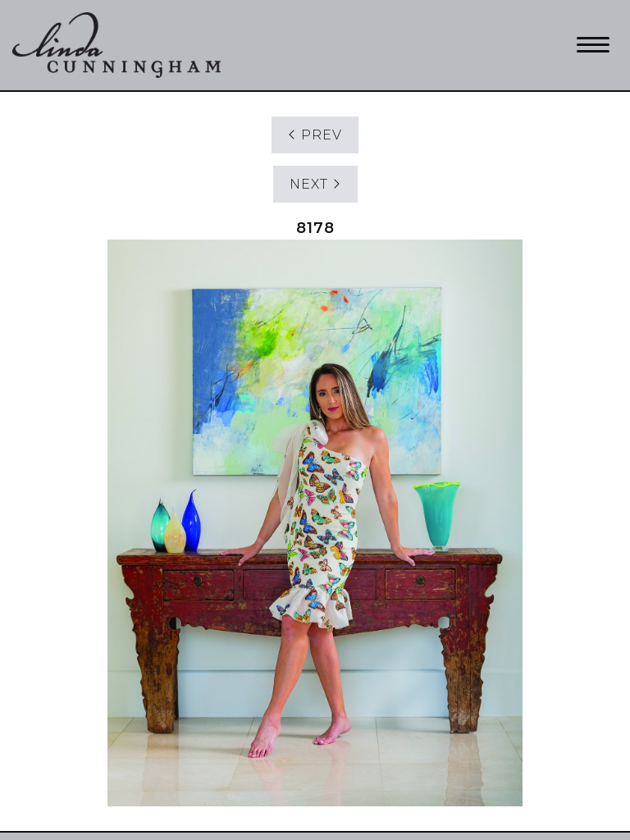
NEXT (315, 184)
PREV (315, 135)
